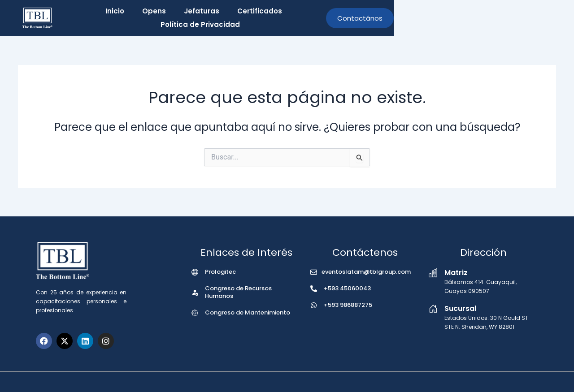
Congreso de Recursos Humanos (238, 292)
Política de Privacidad (385, 18)
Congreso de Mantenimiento (248, 312)
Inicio (160, 18)
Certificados (304, 18)
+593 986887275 (348, 305)
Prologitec (220, 272)
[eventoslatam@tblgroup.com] (314, 272)
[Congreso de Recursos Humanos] (195, 292)
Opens (199, 18)
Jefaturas (246, 18)
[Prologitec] (195, 272)
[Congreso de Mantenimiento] (195, 313)
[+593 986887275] (314, 305)
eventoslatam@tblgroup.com (366, 272)
